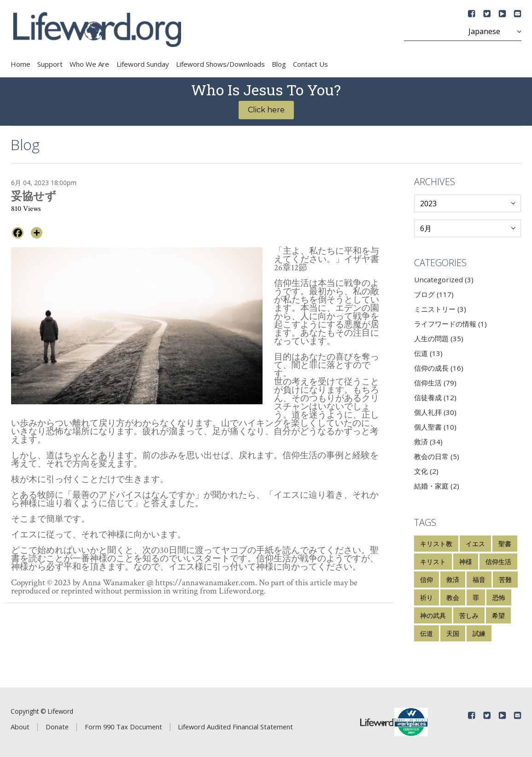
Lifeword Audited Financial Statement (235, 727)
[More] (37, 233)
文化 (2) (426, 471)
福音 (479, 579)
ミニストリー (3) (440, 309)
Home (20, 64)
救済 (453, 579)
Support (50, 64)
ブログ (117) (434, 294)
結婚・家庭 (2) (437, 486)
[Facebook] (18, 233)
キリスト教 (436, 544)
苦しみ (469, 615)
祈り (427, 597)
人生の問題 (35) (439, 338)
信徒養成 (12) (435, 397)
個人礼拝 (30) (435, 412)
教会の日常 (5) (437, 456)
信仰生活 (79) (435, 383)
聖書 (505, 544)
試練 (479, 633)
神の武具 (433, 615)
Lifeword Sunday (143, 64)
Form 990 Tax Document (123, 727)
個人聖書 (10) (435, 427)
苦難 (505, 579)
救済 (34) (428, 442)
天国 (453, 633)
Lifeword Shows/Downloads (220, 64)
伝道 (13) (428, 353)
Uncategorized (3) (444, 280)
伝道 (427, 633)
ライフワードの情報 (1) (450, 324)
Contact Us (310, 64)
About (20, 727)
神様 (466, 562)
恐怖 (499, 597)
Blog (279, 64)
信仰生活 (498, 562)
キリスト (433, 562)
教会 (453, 597)
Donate (57, 727)
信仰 (427, 579)
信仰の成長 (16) (439, 368)
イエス (475, 544)
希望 (498, 615)
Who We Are (89, 64)
